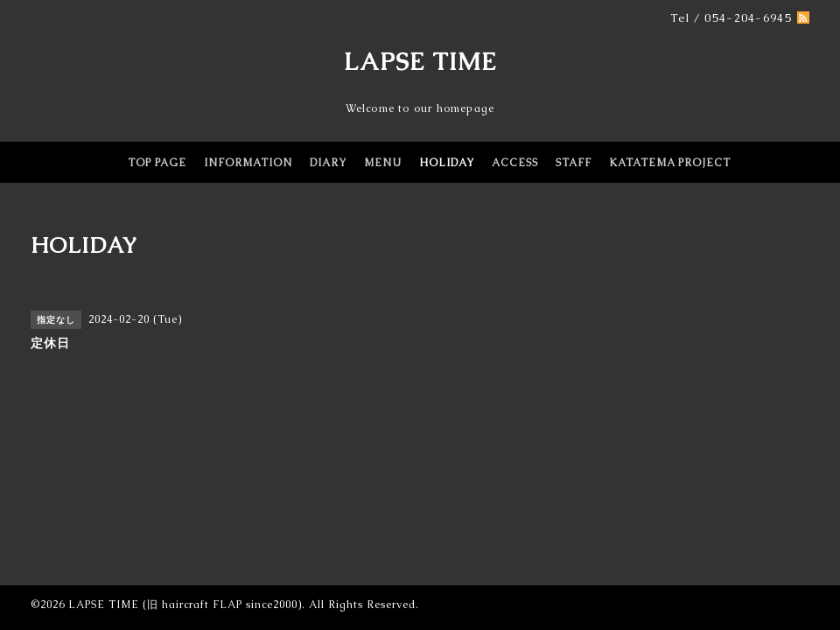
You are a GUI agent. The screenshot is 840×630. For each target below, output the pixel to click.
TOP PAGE (157, 163)
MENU (383, 163)
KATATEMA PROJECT (670, 163)
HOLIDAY (447, 163)
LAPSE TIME (420, 61)
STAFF (574, 163)
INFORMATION (248, 163)
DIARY (328, 163)
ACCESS (515, 163)
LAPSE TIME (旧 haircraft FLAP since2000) (185, 605)
